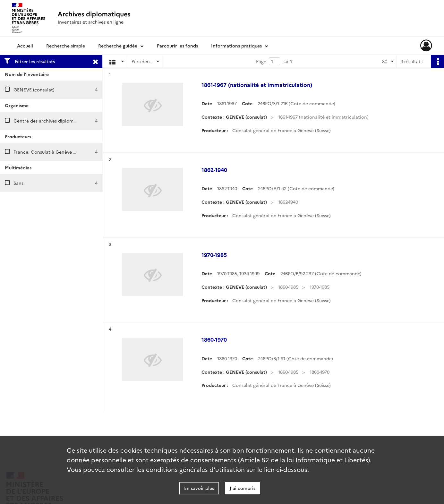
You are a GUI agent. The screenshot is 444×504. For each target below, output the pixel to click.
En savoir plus (199, 488)
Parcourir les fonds (177, 46)
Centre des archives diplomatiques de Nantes (63, 121)
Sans (18, 183)
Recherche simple (66, 46)
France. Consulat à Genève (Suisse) (51, 152)
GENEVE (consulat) (34, 90)
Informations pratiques (236, 46)
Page (261, 61)
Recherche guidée (118, 46)
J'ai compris (243, 488)
